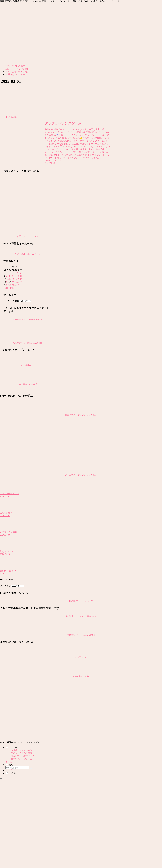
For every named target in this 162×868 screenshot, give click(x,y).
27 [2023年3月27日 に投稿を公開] (7, 285)
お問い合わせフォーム (22, 759)
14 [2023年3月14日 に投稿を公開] (10, 279)
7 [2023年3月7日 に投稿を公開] (10, 276)
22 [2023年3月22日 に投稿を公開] (13, 282)
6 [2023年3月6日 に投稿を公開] (7, 276)
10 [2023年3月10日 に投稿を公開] (18, 276)
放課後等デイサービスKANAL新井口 (28, 343)
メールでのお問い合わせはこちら (81, 475)
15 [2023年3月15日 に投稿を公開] (13, 279)
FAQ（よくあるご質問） (23, 753)
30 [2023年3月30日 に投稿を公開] (16, 285)
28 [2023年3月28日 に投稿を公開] (10, 285)
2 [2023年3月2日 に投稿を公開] (15, 273)
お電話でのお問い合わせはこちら (81, 415)
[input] (17, 768)
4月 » (12, 288)
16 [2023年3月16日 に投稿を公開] (16, 279)
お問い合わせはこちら (28, 236)
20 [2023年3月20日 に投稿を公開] (7, 282)
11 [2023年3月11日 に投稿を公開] (21, 276)
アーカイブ (9, 301)
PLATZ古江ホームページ (81, 601)
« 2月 (6, 288)
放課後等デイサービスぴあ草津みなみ (28, 319)
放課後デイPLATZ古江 (22, 750)
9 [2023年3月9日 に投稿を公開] (15, 276)
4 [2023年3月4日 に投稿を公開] (20, 273)
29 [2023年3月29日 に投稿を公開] (13, 285)
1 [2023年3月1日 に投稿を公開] (12, 273)
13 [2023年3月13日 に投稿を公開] (7, 279)
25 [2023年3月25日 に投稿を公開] (21, 282)
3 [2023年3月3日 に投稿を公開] (18, 273)
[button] (31, 768)
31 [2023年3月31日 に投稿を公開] (18, 285)
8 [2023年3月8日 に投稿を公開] (12, 276)
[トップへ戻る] (1, 779)
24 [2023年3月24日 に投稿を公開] (18, 282)
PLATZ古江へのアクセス (23, 756)
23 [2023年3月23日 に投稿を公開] (16, 282)
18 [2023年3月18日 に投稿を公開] (21, 279)
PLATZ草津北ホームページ (28, 254)
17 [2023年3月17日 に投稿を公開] (18, 279)
